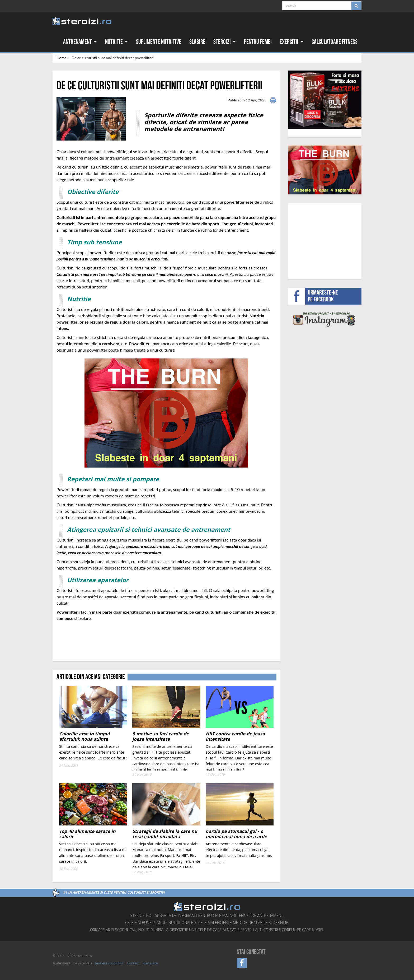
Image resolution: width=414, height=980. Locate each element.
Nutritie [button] (117, 42)
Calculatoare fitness (335, 42)
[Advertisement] (87, 641)
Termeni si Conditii (109, 964)
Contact (133, 964)
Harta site (150, 964)
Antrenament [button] (80, 42)
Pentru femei (258, 42)
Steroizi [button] (225, 42)
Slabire (197, 42)
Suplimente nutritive (159, 42)
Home (61, 58)
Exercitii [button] (292, 42)
